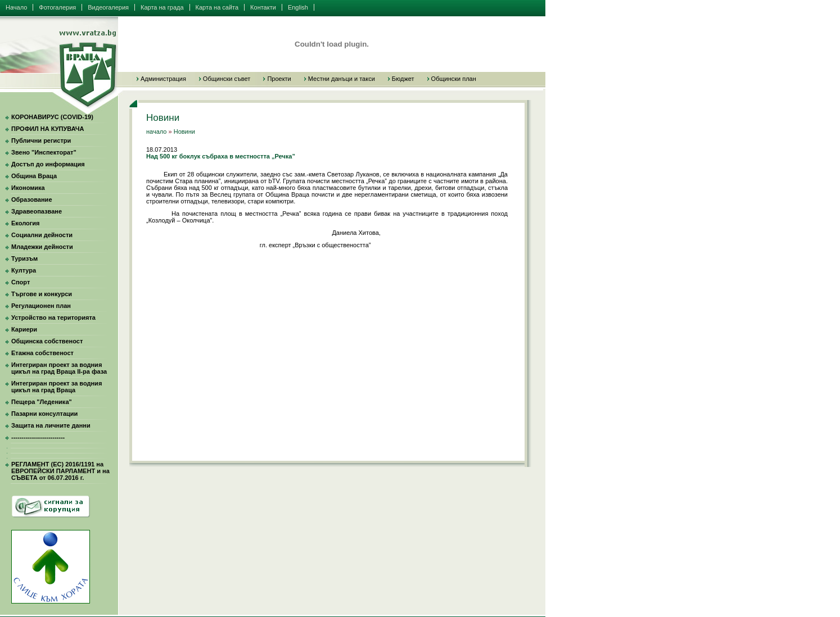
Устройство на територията (53, 317)
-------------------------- (38, 437)
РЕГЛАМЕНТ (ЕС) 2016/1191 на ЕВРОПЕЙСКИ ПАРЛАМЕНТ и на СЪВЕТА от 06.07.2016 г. (60, 471)
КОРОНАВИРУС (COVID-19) (52, 117)
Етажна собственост (42, 353)
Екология (25, 223)
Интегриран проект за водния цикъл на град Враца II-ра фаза (59, 368)
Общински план (454, 79)
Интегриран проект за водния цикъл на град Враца (57, 387)
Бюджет (403, 79)
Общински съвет (227, 79)
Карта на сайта (217, 7)
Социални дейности (42, 235)
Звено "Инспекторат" (44, 152)
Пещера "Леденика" (42, 402)
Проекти (279, 79)
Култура (24, 270)
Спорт (21, 282)
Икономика (28, 188)
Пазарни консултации (44, 414)
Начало (16, 7)
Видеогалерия (108, 7)
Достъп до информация (48, 164)
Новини (184, 131)
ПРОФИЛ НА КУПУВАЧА (48, 129)
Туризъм (24, 258)
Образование (32, 199)
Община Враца (34, 176)
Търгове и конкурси (42, 294)
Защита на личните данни (51, 425)
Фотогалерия (57, 7)
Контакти (263, 7)
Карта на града (162, 7)
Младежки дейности (42, 247)
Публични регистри (41, 140)
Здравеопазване (37, 211)
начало (156, 131)
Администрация (163, 79)
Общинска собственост (47, 341)
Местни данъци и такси (342, 79)
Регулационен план (41, 306)
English (298, 7)
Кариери (24, 329)
